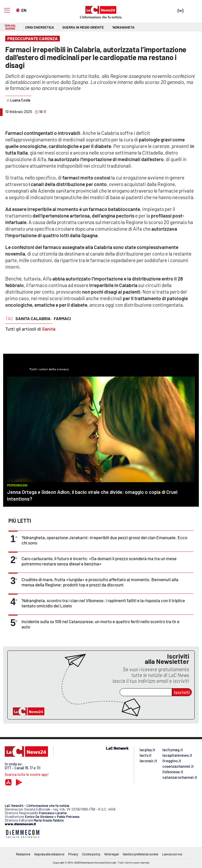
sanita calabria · (34, 318)
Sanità (49, 329)
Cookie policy (91, 854)
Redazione (23, 854)
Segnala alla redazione (49, 854)
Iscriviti (182, 692)
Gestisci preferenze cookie (140, 854)
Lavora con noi (172, 854)
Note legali (112, 854)
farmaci (62, 318)
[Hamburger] (7, 10)
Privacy (73, 854)
